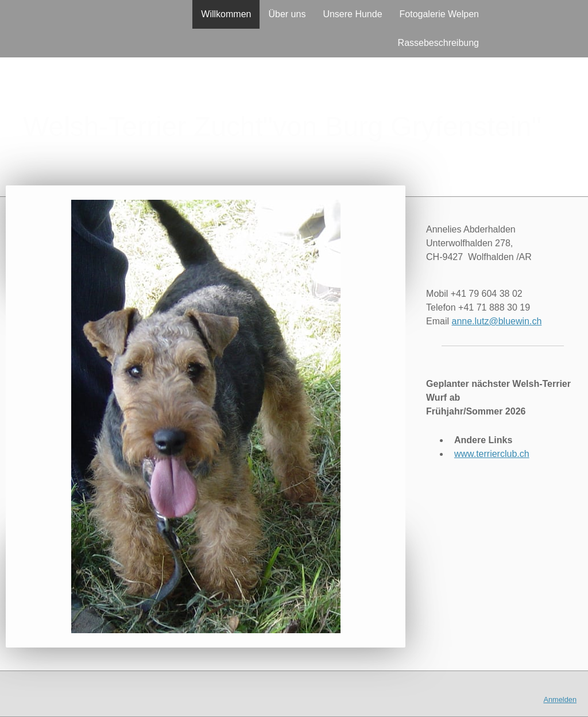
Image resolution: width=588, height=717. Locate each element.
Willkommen (226, 14)
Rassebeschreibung (438, 43)
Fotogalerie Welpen (439, 14)
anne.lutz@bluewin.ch (497, 321)
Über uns (287, 14)
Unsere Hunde (352, 14)
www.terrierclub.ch (492, 454)
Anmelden (560, 699)
